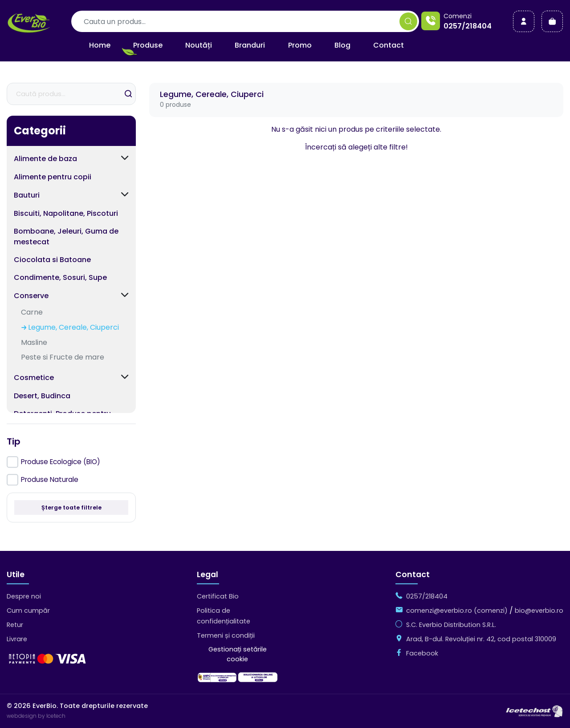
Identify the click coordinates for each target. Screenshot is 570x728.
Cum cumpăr (28, 611)
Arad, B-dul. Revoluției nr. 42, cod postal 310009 (481, 639)
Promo (300, 45)
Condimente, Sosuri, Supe (60, 277)
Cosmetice (34, 378)
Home (100, 45)
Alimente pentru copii (53, 177)
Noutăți (199, 45)
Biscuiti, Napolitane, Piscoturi (66, 213)
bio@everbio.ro (539, 611)
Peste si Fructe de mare (63, 357)
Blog (342, 45)
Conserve (31, 296)
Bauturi (27, 195)
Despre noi (24, 596)
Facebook (422, 653)
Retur (15, 625)
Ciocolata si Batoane (52, 260)
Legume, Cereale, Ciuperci (73, 327)
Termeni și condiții (226, 635)
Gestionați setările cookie (238, 654)
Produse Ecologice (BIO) (61, 462)
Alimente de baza (45, 159)
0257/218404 (468, 26)
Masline (34, 342)
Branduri (250, 45)
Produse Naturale (50, 479)
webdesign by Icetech (36, 716)
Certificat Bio (218, 596)
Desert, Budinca (42, 396)
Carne (32, 312)
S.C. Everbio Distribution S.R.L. (451, 625)
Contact (389, 45)
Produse (148, 45)
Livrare (17, 639)
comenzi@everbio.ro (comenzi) (457, 611)
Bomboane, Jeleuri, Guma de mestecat (66, 237)
